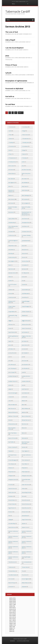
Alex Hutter (24, 179)
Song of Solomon (26, 520)
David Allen (11, 250)
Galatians (10, 290)
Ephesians (24, 269)
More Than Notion (13, 433)
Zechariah (11, 587)
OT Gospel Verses (12, 455)
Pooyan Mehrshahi (26, 479)
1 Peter (10, 135)
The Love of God (12, 32)
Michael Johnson (12, 424)
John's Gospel (11, 372)
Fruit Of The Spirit (12, 284)
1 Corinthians (25, 127)
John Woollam (25, 368)
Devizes (24, 257)
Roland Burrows (25, 508)
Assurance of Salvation (11, 191)
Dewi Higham (11, 261)
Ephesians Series (12, 273)
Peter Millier (25, 464)
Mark (23, 405)
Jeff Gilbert (11, 349)
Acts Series (11, 170)
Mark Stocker (11, 408)
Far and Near (10, 104)
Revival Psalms (12, 500)
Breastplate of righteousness (16, 81)
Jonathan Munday (12, 376)
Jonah (23, 372)
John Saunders (25, 364)
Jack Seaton (24, 341)
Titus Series (24, 575)
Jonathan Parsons (12, 381)
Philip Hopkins (25, 472)
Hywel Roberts (12, 332)
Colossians (11, 232)
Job (9, 357)
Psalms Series (11, 492)
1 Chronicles (11, 127)
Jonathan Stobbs (25, 381)
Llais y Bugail (10, 40)
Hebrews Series (25, 324)
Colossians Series (26, 232)
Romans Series (25, 512)
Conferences (11, 235)
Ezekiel (10, 281)
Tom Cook (11, 579)
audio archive (22, 1)
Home (17, 1)
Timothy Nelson (12, 571)
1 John (10, 131)
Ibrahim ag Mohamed (13, 336)
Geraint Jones (11, 297)
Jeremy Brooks (12, 353)
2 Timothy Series (12, 162)
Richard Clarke (12, 504)
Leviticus (24, 397)
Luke (10, 401)
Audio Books (25, 190)
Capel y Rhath (11, 219)
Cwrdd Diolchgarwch (13, 241)
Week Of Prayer (12, 583)
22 (16, 113)
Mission (24, 428)
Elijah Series (11, 269)
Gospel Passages (26, 306)
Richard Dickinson (26, 504)
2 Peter (10, 154)
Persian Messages (12, 460)
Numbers (24, 447)
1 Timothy (11, 142)
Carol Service (25, 219)
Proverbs (10, 485)
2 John (10, 150)
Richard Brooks (25, 500)
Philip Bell (24, 468)
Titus (23, 571)
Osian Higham (25, 451)
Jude (23, 385)
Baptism (10, 195)
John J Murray (11, 364)
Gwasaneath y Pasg (13, 315)
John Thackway (12, 368)
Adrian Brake (11, 173)
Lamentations (25, 393)
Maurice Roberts (26, 416)
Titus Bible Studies (13, 575)
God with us (10, 96)
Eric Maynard (25, 273)
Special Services (12, 527)
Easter (10, 265)
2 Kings (23, 150)
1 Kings (23, 131)
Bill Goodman (25, 199)
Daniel (23, 246)
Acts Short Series (26, 170)
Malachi (24, 401)
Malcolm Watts (12, 405)
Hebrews (10, 324)
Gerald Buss (25, 297)
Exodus (23, 277)
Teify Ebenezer (12, 562)
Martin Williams (25, 408)
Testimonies (11, 567)
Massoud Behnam (12, 412)
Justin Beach (25, 389)
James (10, 345)
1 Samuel (10, 139)
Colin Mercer (25, 226)
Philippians (11, 476)
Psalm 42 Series (12, 489)
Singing (10, 520)
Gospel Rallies (12, 312)
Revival (23, 496)
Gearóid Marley (25, 290)
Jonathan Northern (26, 376)
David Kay (11, 253)
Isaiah (10, 341)
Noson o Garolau (12, 447)
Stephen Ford (25, 527)
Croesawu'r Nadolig (26, 235)
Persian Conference (26, 455)
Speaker (24, 523)
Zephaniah (24, 587)
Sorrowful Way (12, 523)
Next (21, 113)
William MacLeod (26, 583)
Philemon (11, 468)
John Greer (24, 361)
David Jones (24, 250)
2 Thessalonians (12, 158)
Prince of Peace (11, 65)
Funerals (24, 284)
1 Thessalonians (25, 139)
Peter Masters (12, 464)
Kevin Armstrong (12, 393)
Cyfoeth (8, 73)
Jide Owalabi (25, 353)
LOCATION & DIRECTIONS (23, 641)
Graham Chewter (26, 312)
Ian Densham (25, 332)
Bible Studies (11, 199)
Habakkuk (24, 315)
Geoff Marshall (25, 293)
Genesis (10, 293)
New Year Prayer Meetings (26, 443)
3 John (23, 162)
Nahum (23, 433)
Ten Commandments (27, 562)
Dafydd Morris (12, 246)
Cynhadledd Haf (25, 241)
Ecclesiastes (24, 265)
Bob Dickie (11, 203)
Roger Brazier (12, 508)
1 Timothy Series (26, 142)
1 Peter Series (25, 135)
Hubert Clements (26, 328)
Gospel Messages (26, 301)
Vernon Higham (25, 579)
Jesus (7, 56)
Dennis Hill (24, 253)
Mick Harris (24, 424)
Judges (10, 389)
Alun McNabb (25, 183)
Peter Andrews (25, 460)
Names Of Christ (12, 438)
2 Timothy (24, 158)
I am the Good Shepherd (14, 48)
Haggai (10, 321)
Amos (10, 186)
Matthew (24, 412)
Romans (10, 512)
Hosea (10, 328)
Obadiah (10, 451)
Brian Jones (11, 212)
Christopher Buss (26, 222)
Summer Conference (13, 531)
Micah (10, 420)
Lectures (10, 397)
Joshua (10, 385)
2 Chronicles (11, 146)
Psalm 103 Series (26, 485)
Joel (23, 357)
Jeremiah (24, 349)
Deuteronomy (12, 257)
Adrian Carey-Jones (26, 173)
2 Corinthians (25, 146)
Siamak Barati (25, 516)
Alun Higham (11, 183)
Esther (10, 277)
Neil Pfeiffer (11, 442)
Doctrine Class (25, 261)
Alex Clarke (11, 179)
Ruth (9, 516)
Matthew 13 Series (13, 416)
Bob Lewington (25, 203)
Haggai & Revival (26, 321)
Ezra (23, 281)
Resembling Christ (26, 492)
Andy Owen (24, 186)
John (9, 361)
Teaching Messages (26, 557)
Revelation (11, 496)
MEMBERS (13, 641)
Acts (23, 166)
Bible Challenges (26, 195)
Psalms (23, 489)
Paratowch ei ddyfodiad (14, 89)
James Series (25, 345)
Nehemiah (24, 438)
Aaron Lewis (11, 166)
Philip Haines (11, 472)
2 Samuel (24, 154)
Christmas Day (12, 222)
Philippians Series (26, 476)
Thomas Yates (25, 567)
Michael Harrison (26, 420)
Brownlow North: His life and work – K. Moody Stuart (26, 213)
